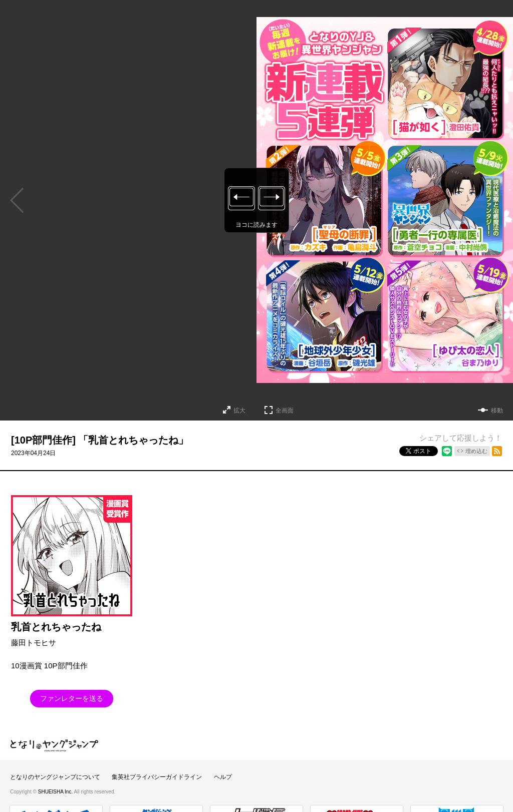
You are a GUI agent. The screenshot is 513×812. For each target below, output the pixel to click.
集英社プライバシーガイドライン (157, 777)
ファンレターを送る (72, 698)
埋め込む (476, 451)
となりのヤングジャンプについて (55, 777)
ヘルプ (223, 777)
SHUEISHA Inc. (56, 792)
